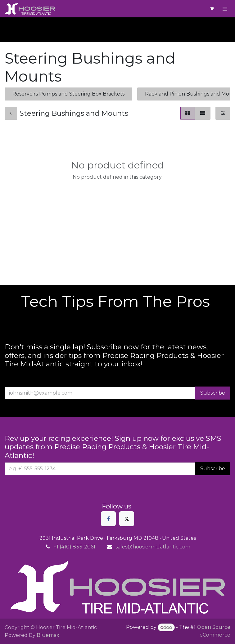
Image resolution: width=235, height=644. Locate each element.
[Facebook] (108, 519)
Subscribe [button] (213, 393)
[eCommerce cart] (212, 9)
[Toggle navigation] (225, 9)
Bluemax (48, 635)
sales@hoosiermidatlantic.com (153, 547)
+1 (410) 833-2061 (75, 547)
